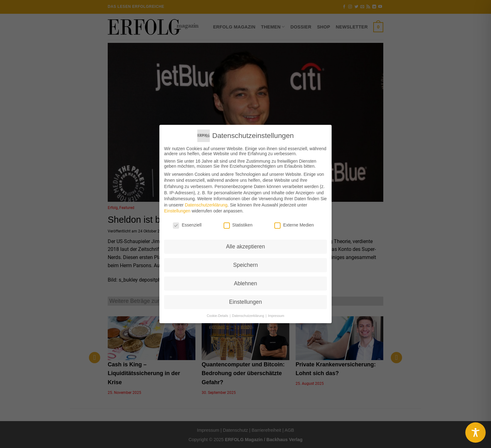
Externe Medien (294, 225)
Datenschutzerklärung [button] (248, 316)
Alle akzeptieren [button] (246, 247)
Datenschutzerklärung (206, 205)
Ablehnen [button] (246, 283)
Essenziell (187, 225)
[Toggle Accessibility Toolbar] (475, 433)
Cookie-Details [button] (218, 316)
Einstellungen (177, 211)
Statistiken (238, 225)
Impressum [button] (276, 316)
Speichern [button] (246, 265)
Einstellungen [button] (245, 302)
